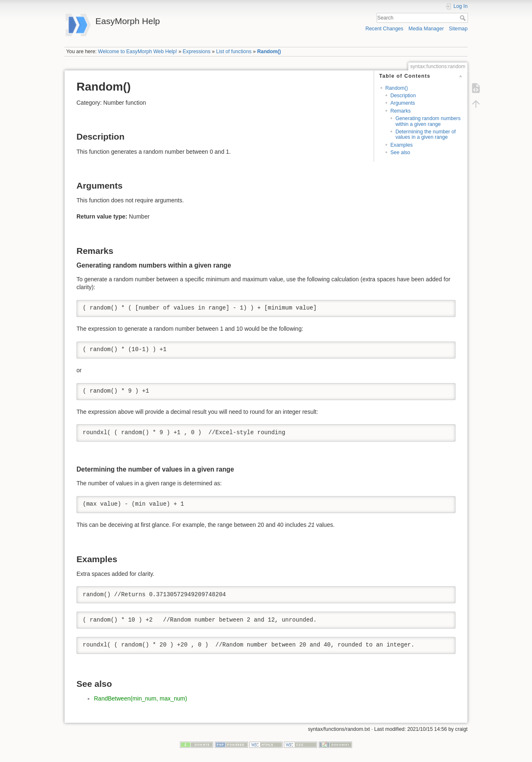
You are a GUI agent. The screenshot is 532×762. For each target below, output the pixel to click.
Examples (401, 145)
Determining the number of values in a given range (425, 134)
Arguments (403, 103)
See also (400, 152)
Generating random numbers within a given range (428, 121)
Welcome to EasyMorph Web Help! (138, 52)
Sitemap (458, 29)
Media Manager (426, 29)
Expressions (197, 52)
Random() (269, 52)
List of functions (234, 52)
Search (464, 18)
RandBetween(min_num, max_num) (140, 698)
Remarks (400, 111)
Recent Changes (384, 29)
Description (403, 96)
